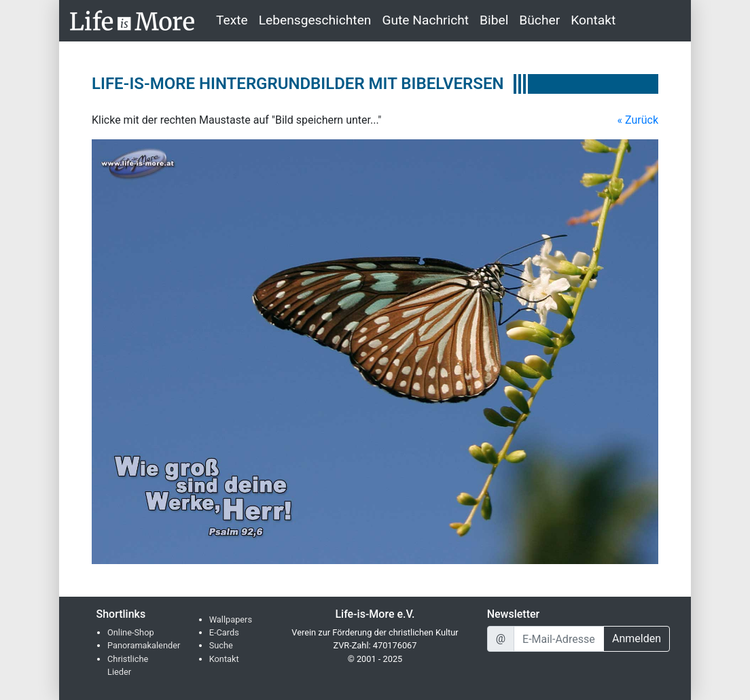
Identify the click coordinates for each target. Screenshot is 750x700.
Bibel (494, 20)
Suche (221, 645)
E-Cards (224, 632)
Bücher (539, 20)
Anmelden (637, 638)
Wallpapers (231, 619)
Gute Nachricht (425, 20)
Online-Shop (131, 632)
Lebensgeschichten (315, 20)
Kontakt (593, 20)
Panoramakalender (144, 645)
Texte (232, 20)
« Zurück (638, 120)
